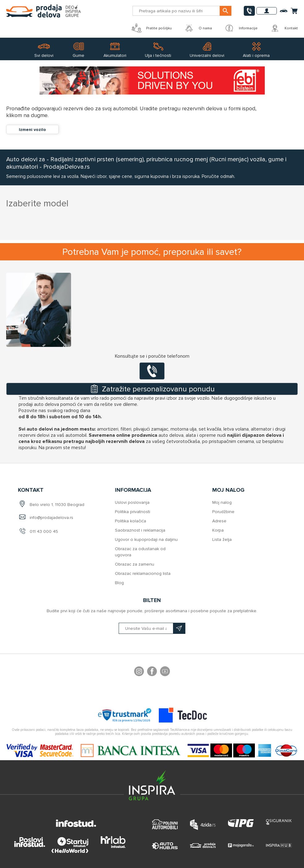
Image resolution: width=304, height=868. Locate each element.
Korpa (218, 530)
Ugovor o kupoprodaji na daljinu (146, 539)
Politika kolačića (131, 521)
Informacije (241, 28)
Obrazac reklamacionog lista (143, 573)
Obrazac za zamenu (135, 564)
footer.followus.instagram (139, 672)
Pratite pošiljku (152, 28)
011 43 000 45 (44, 531)
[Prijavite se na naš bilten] (152, 628)
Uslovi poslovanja (132, 502)
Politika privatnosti (133, 512)
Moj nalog (222, 502)
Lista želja (222, 539)
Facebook (152, 672)
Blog (119, 583)
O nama (198, 28)
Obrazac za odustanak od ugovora (140, 552)
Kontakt (284, 28)
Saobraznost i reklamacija (140, 530)
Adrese (219, 521)
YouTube (165, 672)
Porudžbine (223, 512)
